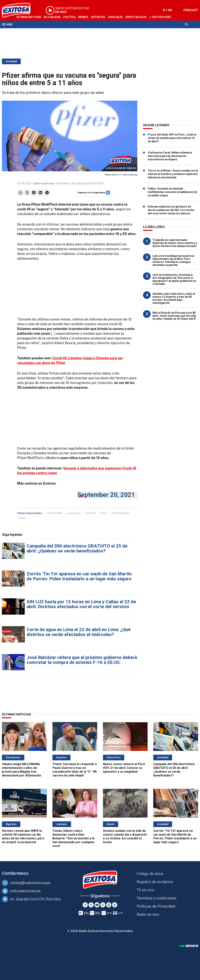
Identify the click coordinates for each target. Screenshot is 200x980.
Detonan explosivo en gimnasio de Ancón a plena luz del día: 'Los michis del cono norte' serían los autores (171, 210)
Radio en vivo (148, 914)
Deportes (98, 17)
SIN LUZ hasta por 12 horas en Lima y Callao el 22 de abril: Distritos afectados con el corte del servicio (81, 604)
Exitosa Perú (162, 17)
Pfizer (104, 513)
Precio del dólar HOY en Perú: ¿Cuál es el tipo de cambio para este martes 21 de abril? (172, 138)
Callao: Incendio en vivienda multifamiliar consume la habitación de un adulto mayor (172, 192)
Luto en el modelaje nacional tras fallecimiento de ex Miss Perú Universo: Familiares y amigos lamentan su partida (173, 260)
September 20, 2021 (106, 495)
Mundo (83, 17)
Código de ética (150, 874)
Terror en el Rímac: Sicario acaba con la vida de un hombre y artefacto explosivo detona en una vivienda (173, 174)
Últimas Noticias (29, 17)
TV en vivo (145, 890)
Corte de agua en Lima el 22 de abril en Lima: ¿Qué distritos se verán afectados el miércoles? (79, 632)
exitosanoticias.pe (25, 891)
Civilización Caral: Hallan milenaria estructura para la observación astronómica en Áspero (170, 156)
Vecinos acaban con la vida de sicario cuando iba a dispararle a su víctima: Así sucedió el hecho (125, 836)
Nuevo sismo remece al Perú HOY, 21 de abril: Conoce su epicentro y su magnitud (124, 768)
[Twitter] (91, 905)
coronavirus (74, 513)
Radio (38, 32)
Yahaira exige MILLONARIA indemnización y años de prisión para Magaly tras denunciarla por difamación (21, 770)
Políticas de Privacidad (156, 906)
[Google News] (109, 905)
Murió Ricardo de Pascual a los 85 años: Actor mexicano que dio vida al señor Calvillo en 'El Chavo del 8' (174, 316)
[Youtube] (97, 905)
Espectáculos (136, 17)
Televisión (24, 32)
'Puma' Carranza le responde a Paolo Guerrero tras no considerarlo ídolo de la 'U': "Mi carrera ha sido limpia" (75, 770)
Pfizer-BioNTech (121, 513)
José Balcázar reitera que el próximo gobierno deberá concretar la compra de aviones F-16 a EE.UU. (82, 660)
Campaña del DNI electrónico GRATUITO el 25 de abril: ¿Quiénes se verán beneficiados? (77, 548)
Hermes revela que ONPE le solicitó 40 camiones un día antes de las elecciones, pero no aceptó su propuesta (23, 836)
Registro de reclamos (155, 882)
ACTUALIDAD (55, 513)
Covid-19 (91, 513)
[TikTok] (115, 905)
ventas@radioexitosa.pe (30, 883)
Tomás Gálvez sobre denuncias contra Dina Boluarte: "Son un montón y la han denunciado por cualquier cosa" (74, 838)
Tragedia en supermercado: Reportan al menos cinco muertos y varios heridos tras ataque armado (175, 243)
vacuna (22, 518)
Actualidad (52, 17)
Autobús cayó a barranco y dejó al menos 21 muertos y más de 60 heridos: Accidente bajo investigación (174, 298)
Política (69, 17)
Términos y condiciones (157, 898)
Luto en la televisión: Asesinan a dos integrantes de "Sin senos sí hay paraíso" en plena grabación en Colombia (174, 279)
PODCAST (191, 10)
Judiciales (115, 17)
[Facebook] (85, 905)
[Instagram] (103, 905)
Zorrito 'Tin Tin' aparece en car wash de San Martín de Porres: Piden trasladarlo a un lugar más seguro (79, 576)
